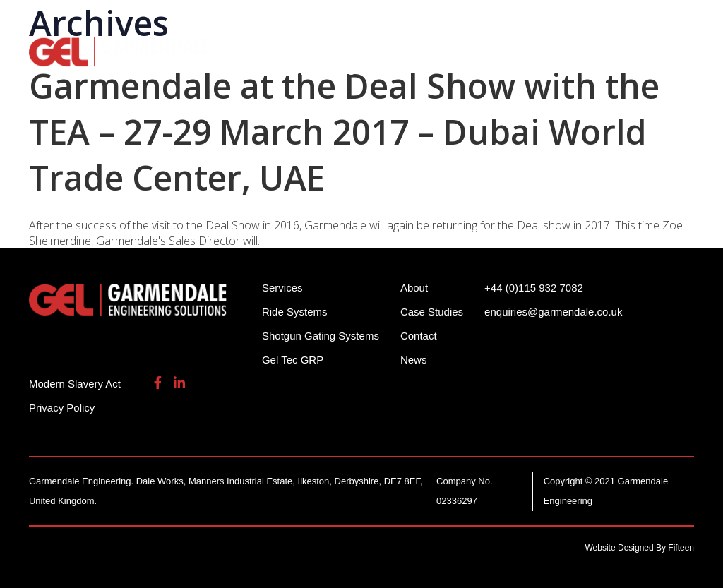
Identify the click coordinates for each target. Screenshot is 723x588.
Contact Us (319, 70)
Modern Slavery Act (75, 384)
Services (535, 49)
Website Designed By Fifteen (640, 548)
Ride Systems (262, 49)
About (240, 70)
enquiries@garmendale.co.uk (584, 21)
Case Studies (432, 312)
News (414, 360)
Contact (419, 336)
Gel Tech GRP (627, 49)
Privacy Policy (62, 408)
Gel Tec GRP (293, 360)
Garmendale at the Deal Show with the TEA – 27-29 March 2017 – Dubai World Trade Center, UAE (344, 132)
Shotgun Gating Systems (407, 49)
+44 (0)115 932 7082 (434, 21)
